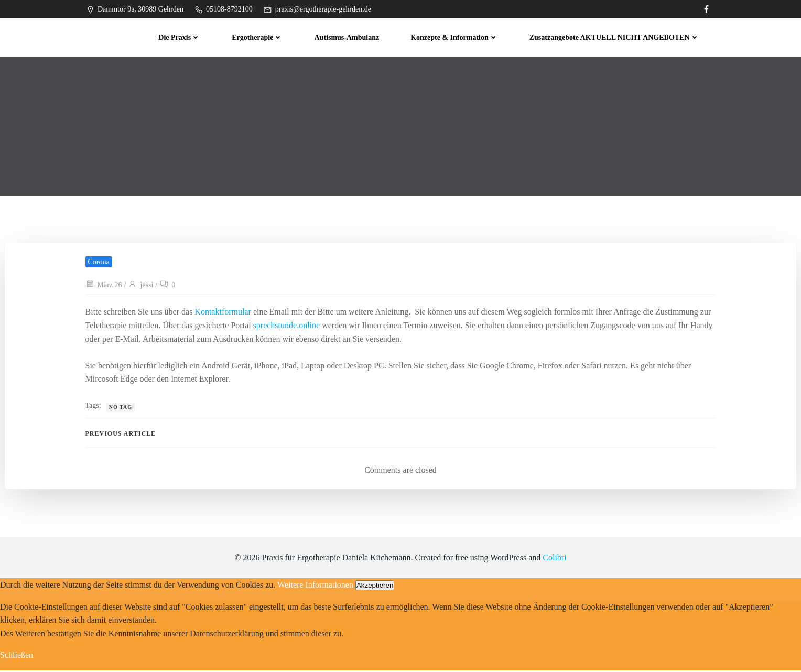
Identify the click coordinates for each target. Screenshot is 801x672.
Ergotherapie (258, 37)
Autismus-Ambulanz (348, 37)
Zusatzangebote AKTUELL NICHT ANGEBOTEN (615, 37)
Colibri (554, 560)
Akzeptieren (375, 587)
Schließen (17, 657)
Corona (99, 263)
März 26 (104, 286)
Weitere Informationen (315, 586)
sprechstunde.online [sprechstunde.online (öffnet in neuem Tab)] (287, 327)
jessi (141, 286)
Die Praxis (180, 37)
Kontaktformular (223, 313)
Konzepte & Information (455, 37)
